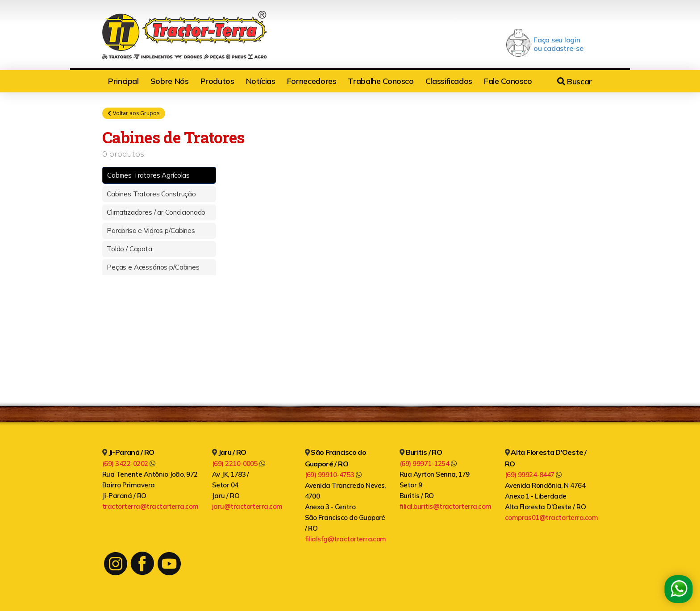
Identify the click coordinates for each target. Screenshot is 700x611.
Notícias (261, 81)
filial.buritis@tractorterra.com (446, 506)
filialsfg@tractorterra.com (346, 539)
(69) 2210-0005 (239, 463)
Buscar (575, 81)
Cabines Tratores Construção (151, 194)
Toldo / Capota (129, 249)
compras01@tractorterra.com (551, 517)
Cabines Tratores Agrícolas (148, 176)
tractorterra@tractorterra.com (150, 506)
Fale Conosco (508, 81)
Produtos (217, 81)
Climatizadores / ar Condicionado (156, 213)
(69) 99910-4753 (333, 475)
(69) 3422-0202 (129, 463)
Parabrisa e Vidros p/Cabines (151, 231)
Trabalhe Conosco (381, 81)
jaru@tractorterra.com (247, 506)
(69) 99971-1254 (428, 463)
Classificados (449, 81)
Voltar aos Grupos (134, 113)
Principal (123, 81)
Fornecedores (312, 81)
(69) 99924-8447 (533, 475)
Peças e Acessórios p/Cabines (153, 268)
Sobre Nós (170, 81)
